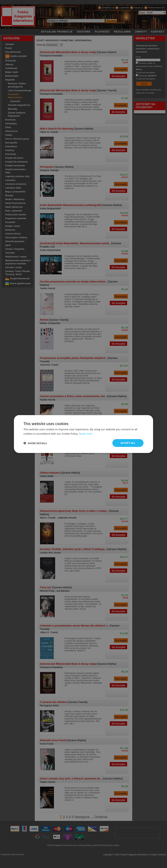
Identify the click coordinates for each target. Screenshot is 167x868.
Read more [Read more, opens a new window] (86, 433)
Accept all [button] (128, 443)
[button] (35, 443)
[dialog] (83, 434)
